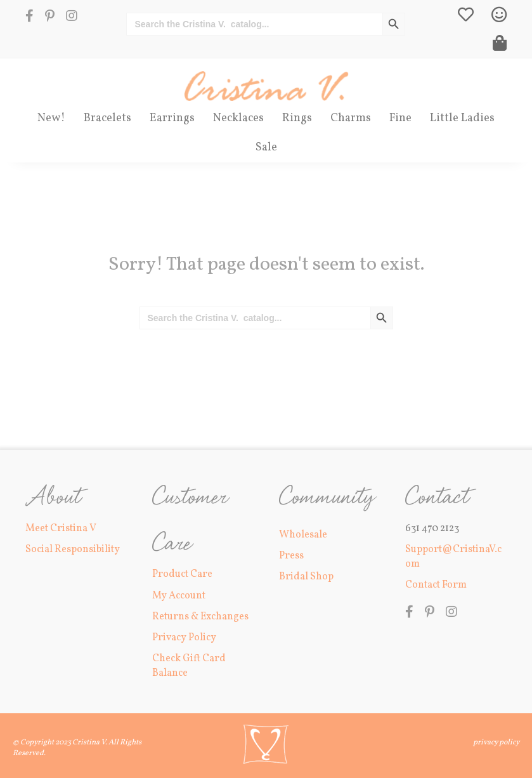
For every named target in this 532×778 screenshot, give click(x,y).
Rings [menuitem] (297, 118)
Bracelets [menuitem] (107, 118)
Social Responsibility (73, 550)
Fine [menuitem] (400, 118)
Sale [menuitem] (266, 148)
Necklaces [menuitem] (238, 118)
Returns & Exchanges (200, 617)
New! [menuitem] (51, 118)
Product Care (182, 574)
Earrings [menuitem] (172, 118)
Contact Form (436, 585)
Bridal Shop (306, 577)
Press (291, 556)
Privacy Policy (184, 638)
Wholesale (303, 535)
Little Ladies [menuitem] (462, 118)
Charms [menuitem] (351, 118)
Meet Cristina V (61, 529)
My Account (179, 596)
